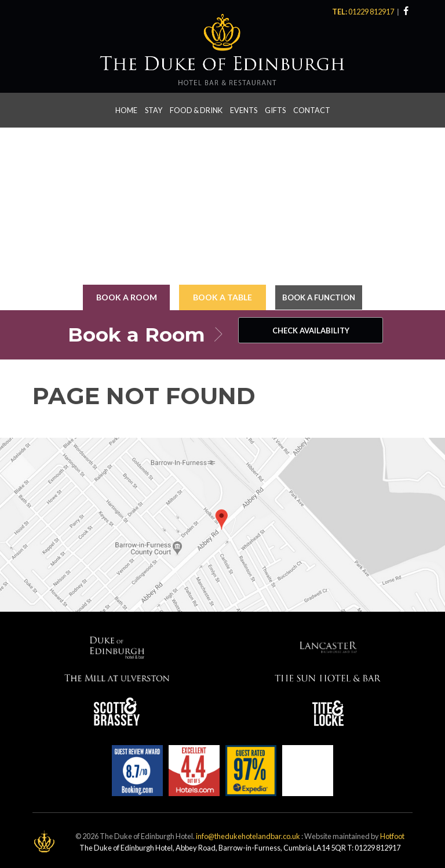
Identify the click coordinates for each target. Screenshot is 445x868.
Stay (154, 108)
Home (126, 108)
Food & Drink (196, 108)
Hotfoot (392, 833)
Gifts (275, 108)
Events (244, 108)
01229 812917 (372, 12)
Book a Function (319, 295)
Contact (312, 108)
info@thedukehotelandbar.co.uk (248, 833)
